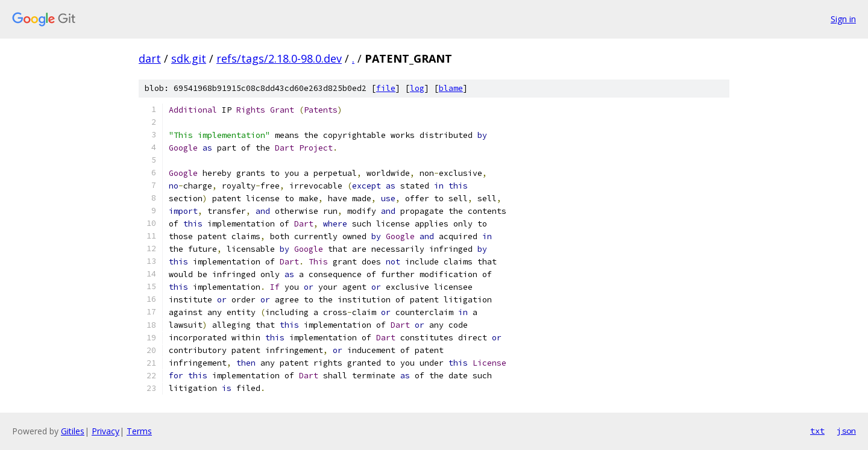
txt (817, 431)
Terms (139, 431)
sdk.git (189, 58)
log (417, 88)
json (846, 431)
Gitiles (73, 431)
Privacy (105, 431)
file (386, 88)
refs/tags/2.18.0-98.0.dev (279, 58)
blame (451, 88)
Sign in (843, 19)
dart (150, 58)
